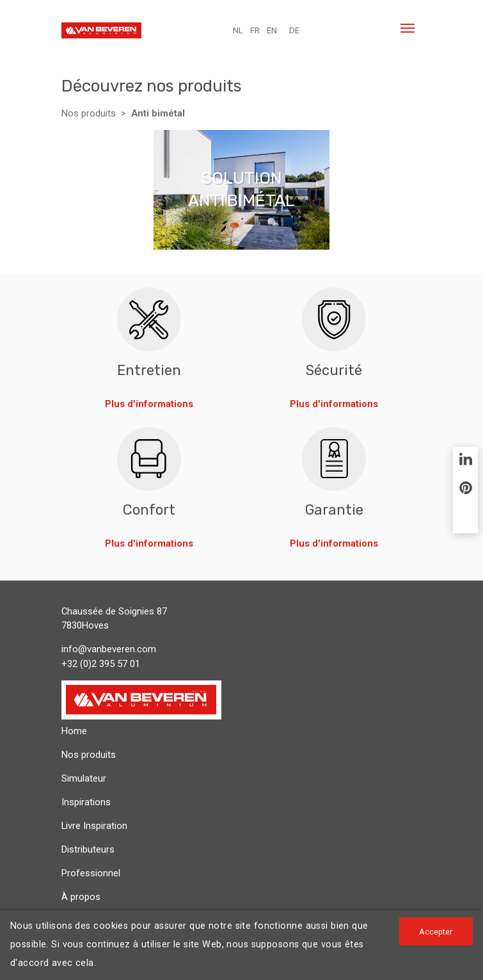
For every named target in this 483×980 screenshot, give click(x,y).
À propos (81, 897)
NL (238, 30)
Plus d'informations (149, 404)
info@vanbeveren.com (109, 649)
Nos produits (89, 113)
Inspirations (86, 802)
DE (294, 30)
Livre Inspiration (94, 826)
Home (74, 731)
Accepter (436, 932)
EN (272, 30)
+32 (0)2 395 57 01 (101, 664)
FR (255, 30)
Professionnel (91, 873)
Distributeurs (88, 849)
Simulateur (84, 778)
